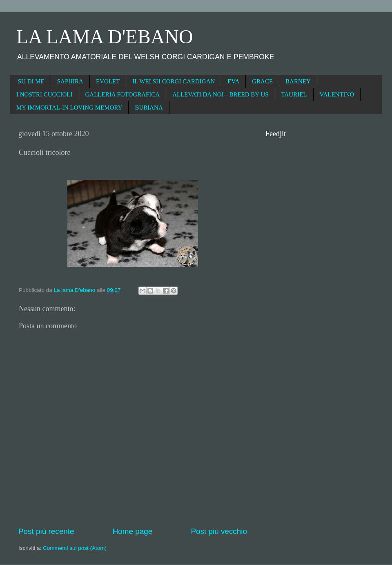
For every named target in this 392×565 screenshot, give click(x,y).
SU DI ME (31, 81)
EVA (233, 81)
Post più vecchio (219, 531)
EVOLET (108, 81)
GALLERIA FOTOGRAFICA (123, 94)
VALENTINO (337, 94)
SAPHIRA (70, 81)
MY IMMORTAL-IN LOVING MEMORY (69, 108)
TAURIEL (294, 94)
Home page (133, 531)
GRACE (262, 81)
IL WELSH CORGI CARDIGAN (174, 81)
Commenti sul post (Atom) (75, 548)
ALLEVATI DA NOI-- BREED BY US (220, 94)
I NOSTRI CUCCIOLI (45, 94)
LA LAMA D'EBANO (105, 37)
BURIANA (149, 108)
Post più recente (46, 531)
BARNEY (298, 81)
